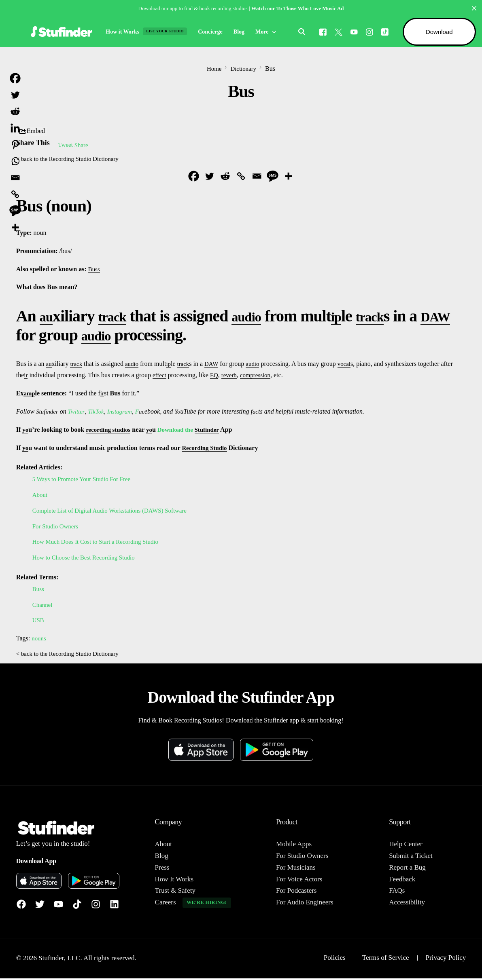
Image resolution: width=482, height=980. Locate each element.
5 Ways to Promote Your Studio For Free (85, 480)
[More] (288, 177)
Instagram (124, 412)
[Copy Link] (241, 177)
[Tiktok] (382, 31)
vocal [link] (350, 364)
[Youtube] (352, 31)
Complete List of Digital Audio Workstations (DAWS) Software (115, 511)
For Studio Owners (57, 527)
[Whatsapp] (15, 161)
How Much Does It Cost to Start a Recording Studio (100, 542)
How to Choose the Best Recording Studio (87, 558)
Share (83, 145)
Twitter (78, 412)
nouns (39, 639)
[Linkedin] (15, 128)
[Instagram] (367, 31)
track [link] (119, 317)
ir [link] (26, 376)
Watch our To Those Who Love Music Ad (298, 8)
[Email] (257, 177)
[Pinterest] (15, 145)
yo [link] (25, 430)
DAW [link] (34, 336)
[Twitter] (209, 177)
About (40, 495)
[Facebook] (321, 31)
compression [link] (259, 376)
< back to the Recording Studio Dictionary (71, 159)
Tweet (66, 145)
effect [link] (160, 376)
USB (39, 621)
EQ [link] (216, 376)
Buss (39, 590)
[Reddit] (225, 177)
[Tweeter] (336, 31)
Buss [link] (94, 270)
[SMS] (273, 177)
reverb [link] (232, 376)
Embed (32, 131)
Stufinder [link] (48, 412)
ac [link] (148, 412)
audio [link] (260, 317)
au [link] (48, 317)
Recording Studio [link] (207, 449)
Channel (43, 605)
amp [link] (30, 394)
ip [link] (354, 317)
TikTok (99, 412)
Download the (182, 430)
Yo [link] (184, 412)
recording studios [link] (110, 430)
